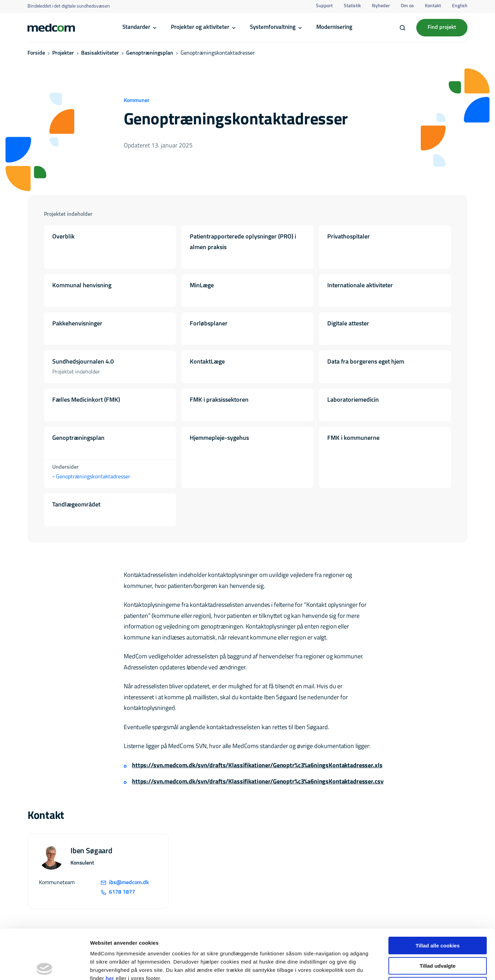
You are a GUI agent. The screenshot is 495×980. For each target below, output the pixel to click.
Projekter (63, 53)
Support (324, 6)
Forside (36, 53)
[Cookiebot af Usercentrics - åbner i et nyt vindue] (45, 967)
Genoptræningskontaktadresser (93, 477)
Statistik (352, 6)
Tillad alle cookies (438, 896)
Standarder (136, 27)
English (460, 6)
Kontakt (433, 6)
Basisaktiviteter (100, 53)
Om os (407, 6)
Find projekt (442, 27)
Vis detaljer (357, 966)
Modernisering (334, 27)
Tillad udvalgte (438, 916)
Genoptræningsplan (150, 53)
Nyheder (381, 6)
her (110, 929)
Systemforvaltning (273, 27)
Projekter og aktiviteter (200, 27)
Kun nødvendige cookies (438, 936)
